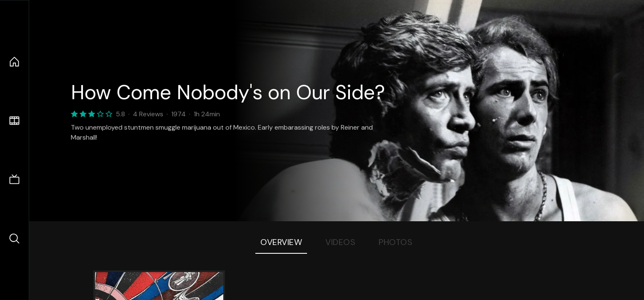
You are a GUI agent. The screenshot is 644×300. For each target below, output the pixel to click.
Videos (340, 242)
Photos (396, 242)
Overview (281, 242)
